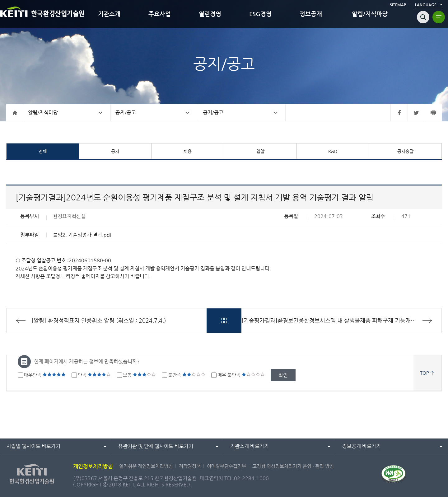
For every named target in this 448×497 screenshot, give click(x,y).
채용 (188, 151)
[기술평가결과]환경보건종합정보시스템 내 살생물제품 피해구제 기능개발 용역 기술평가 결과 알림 (341, 320)
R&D (333, 151)
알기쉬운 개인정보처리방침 (146, 466)
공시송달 (405, 151)
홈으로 (15, 113)
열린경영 (210, 14)
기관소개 (109, 14)
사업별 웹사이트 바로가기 (33, 446)
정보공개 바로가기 (362, 446)
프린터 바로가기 (433, 113)
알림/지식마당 (370, 14)
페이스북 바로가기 (399, 113)
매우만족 (45, 375)
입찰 (260, 151)
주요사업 (160, 14)
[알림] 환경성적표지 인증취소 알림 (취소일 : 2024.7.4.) (99, 320)
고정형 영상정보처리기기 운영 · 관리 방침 (293, 466)
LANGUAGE (426, 5)
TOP (425, 373)
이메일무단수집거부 (226, 466)
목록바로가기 (224, 321)
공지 (115, 151)
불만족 (187, 375)
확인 (283, 375)
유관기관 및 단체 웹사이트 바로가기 (156, 446)
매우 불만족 (241, 375)
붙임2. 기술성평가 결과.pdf (82, 235)
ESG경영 (260, 14)
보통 (139, 375)
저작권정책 (190, 466)
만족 (94, 375)
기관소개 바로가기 (250, 446)
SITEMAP (398, 5)
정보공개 (311, 14)
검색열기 (423, 17)
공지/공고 (126, 113)
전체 (43, 151)
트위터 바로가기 (416, 113)
